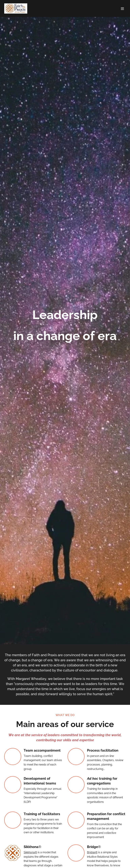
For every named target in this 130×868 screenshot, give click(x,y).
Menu (122, 9)
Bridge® (92, 852)
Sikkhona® (30, 852)
